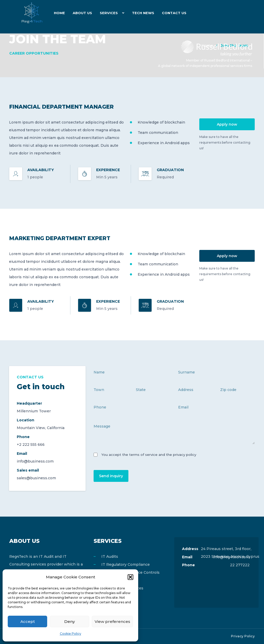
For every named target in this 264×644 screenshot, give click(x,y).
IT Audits (110, 556)
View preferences (112, 621)
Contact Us (174, 13)
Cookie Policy (71, 634)
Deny (69, 621)
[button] (130, 577)
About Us (82, 13)
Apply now (227, 124)
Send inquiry (111, 476)
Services (109, 13)
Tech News (143, 13)
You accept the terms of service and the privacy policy (149, 455)
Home (59, 13)
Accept (28, 621)
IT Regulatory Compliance (126, 564)
